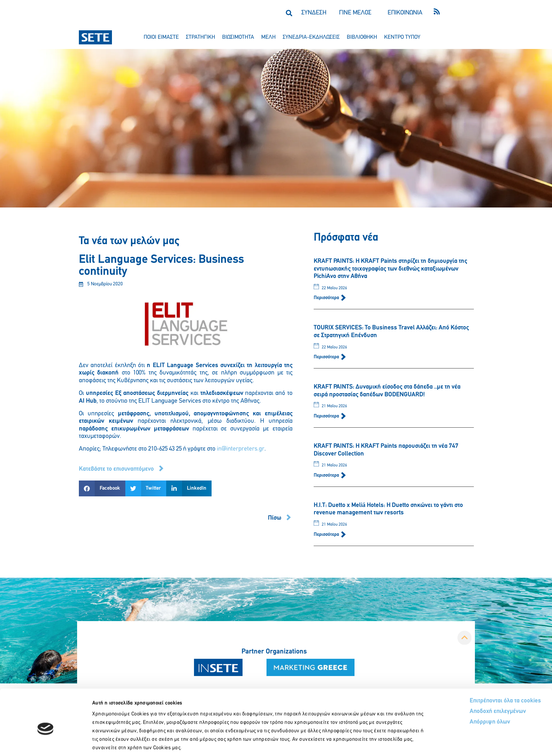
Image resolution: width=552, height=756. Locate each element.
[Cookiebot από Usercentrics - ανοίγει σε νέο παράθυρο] (46, 742)
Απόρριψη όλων (463, 688)
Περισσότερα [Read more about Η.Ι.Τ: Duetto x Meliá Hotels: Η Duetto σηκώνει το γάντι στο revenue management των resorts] (327, 535)
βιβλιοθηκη (362, 37)
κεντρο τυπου (402, 37)
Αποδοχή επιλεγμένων (472, 677)
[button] (289, 13)
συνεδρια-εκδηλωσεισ (311, 37)
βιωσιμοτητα (238, 37)
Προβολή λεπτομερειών (393, 742)
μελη (268, 37)
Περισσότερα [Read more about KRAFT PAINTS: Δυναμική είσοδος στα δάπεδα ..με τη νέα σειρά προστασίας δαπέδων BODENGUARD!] (327, 416)
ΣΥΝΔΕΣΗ (314, 13)
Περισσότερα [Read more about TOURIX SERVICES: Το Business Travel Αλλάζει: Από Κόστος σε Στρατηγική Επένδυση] (327, 357)
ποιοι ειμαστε (161, 37)
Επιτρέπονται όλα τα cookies (479, 666)
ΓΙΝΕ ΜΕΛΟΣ (355, 13)
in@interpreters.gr (241, 449)
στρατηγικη (200, 37)
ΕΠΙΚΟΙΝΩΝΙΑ (405, 13)
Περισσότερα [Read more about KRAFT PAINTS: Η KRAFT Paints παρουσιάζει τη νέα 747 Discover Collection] (327, 475)
